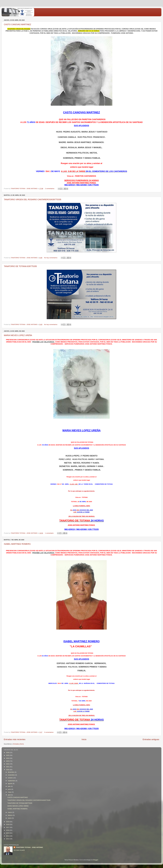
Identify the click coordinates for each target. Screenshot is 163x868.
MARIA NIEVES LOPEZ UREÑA (18, 335)
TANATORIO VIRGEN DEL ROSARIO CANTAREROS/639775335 (33, 200)
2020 (8, 770)
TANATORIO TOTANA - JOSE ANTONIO (29, 847)
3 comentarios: (49, 732)
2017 (8, 827)
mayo (10, 792)
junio (10, 789)
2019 (8, 822)
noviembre (11, 775)
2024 (8, 758)
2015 (8, 833)
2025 (8, 755)
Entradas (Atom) (18, 744)
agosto (10, 784)
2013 (8, 839)
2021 (8, 767)
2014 (8, 836)
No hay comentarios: (51, 258)
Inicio (84, 739)
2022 (8, 764)
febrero (10, 815)
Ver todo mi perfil (19, 850)
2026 (8, 753)
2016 (8, 830)
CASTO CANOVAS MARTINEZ (17, 24)
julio (9, 786)
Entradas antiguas (151, 739)
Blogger (96, 860)
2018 (8, 824)
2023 (8, 761)
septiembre (12, 781)
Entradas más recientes (15, 739)
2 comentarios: (50, 189)
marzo (10, 812)
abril (9, 795)
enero (10, 818)
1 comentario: (50, 533)
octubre (10, 778)
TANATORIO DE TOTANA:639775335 (20, 266)
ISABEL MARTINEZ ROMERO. (17, 544)
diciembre (11, 772)
